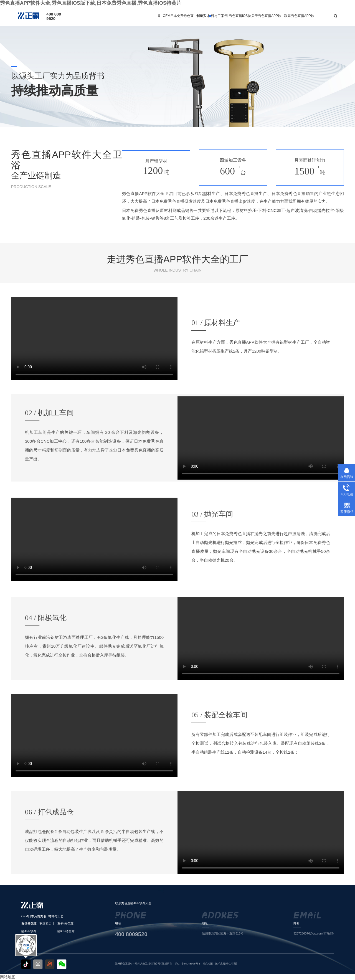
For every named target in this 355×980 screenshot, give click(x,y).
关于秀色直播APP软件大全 (266, 20)
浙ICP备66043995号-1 (187, 964)
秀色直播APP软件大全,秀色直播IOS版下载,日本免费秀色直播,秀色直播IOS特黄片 (91, 3)
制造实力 (201, 20)
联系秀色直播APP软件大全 (299, 20)
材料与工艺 (214, 20)
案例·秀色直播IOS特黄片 (236, 20)
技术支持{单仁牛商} (226, 964)
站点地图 (208, 964)
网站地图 (8, 977)
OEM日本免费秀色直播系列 (178, 20)
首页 (159, 20)
